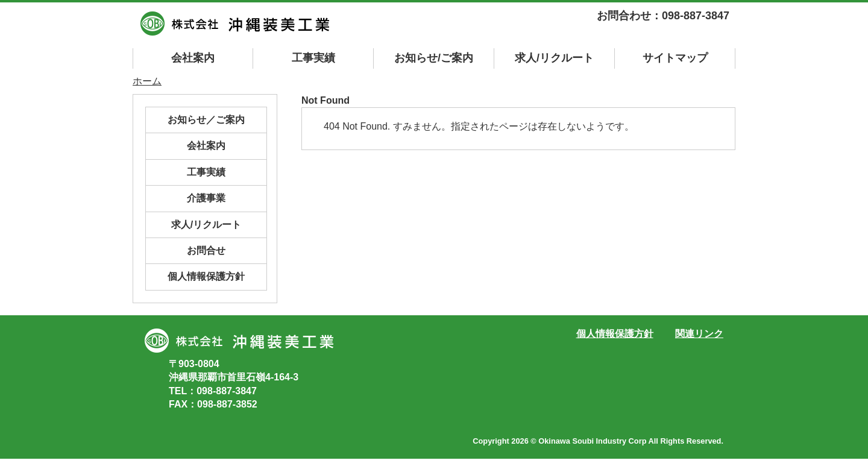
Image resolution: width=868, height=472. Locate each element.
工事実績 (313, 58)
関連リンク (699, 334)
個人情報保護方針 (206, 276)
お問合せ (206, 250)
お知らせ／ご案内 (206, 120)
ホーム (147, 81)
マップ (675, 58)
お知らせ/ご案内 (434, 58)
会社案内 (193, 58)
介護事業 (206, 198)
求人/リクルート (554, 58)
